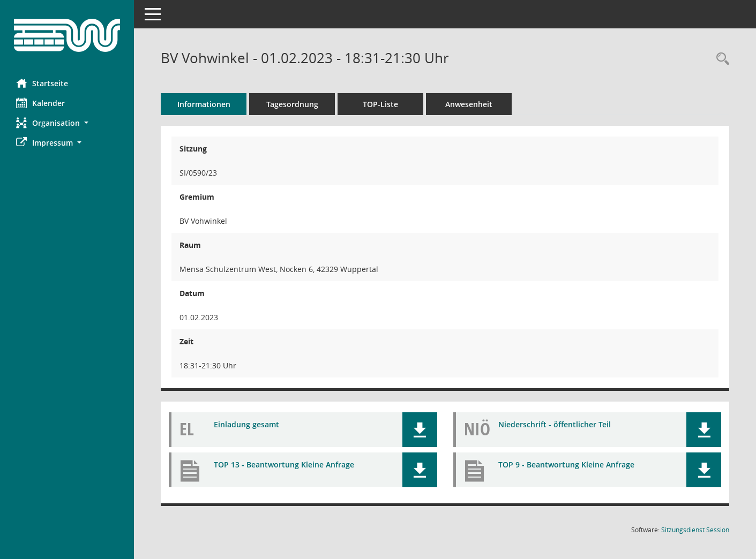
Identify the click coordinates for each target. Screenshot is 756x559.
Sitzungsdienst (695, 530)
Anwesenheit (469, 104)
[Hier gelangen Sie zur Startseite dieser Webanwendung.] (67, 35)
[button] (67, 123)
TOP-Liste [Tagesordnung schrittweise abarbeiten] (380, 104)
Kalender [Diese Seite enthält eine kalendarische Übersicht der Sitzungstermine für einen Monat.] (40, 103)
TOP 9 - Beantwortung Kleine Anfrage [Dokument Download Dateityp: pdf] (566, 464)
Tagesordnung (292, 104)
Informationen (204, 104)
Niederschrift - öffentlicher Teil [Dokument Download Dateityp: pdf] (555, 424)
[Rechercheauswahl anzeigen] (720, 59)
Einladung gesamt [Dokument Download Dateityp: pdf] (246, 424)
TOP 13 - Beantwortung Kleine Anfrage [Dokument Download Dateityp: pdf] (284, 464)
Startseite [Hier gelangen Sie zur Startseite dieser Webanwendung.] (42, 83)
